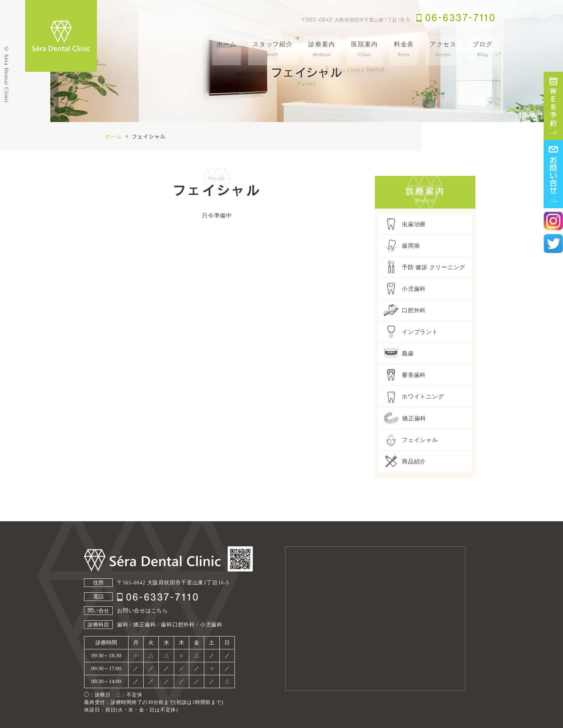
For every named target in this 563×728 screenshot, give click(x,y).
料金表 (404, 49)
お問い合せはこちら (143, 611)
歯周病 (402, 246)
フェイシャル (411, 440)
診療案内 (322, 49)
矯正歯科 (405, 418)
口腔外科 (405, 310)
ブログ (483, 49)
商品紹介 (405, 461)
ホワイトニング (414, 396)
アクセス (443, 49)
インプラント (411, 332)
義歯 (399, 353)
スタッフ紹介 (273, 49)
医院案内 (365, 49)
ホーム (227, 49)
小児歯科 (405, 289)
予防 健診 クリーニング (425, 267)
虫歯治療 (405, 224)
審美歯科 (405, 375)
